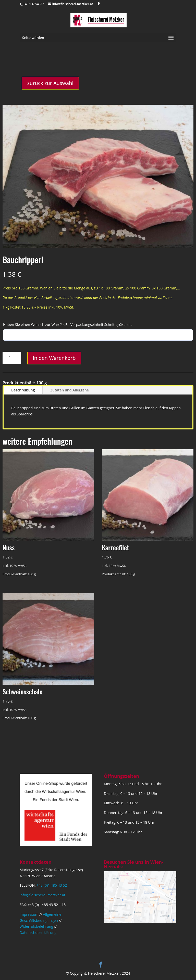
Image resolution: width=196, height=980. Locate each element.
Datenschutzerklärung (38, 932)
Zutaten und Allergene (70, 390)
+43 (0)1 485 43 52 (52, 885)
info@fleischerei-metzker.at (42, 895)
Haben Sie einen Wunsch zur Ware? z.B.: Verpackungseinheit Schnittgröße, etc (68, 324)
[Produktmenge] (12, 358)
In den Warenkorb (54, 358)
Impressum (29, 914)
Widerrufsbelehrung (36, 926)
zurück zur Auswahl (50, 83)
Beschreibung (23, 390)
